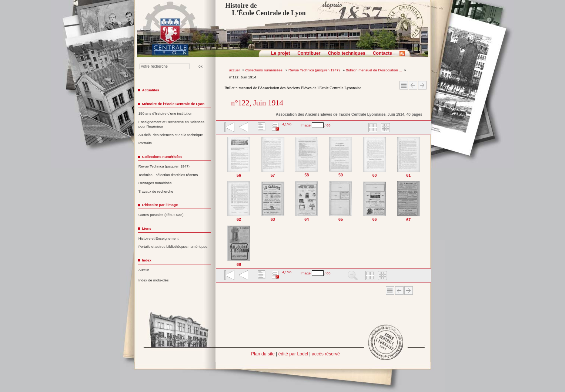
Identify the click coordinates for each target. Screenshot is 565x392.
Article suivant (422, 85)
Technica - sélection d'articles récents (168, 175)
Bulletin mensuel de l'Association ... (374, 70)
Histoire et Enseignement (159, 238)
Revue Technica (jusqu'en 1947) (315, 70)
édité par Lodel (293, 354)
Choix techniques (346, 53)
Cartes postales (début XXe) (161, 215)
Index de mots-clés (154, 280)
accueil (235, 70)
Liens (146, 228)
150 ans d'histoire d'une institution (166, 113)
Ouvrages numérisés (155, 183)
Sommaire (404, 85)
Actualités (150, 90)
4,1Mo (287, 124)
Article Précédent (413, 85)
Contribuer (309, 53)
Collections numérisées (264, 70)
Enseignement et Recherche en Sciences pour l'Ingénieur (171, 124)
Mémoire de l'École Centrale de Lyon (173, 104)
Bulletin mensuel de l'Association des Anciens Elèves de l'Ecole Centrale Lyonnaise (293, 88)
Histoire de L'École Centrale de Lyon (265, 9)
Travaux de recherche (156, 191)
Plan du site (263, 354)
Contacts (382, 53)
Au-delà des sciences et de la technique (171, 135)
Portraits (145, 143)
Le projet (280, 53)
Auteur (144, 270)
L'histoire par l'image (160, 205)
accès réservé (326, 354)
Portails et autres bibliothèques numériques (173, 246)
